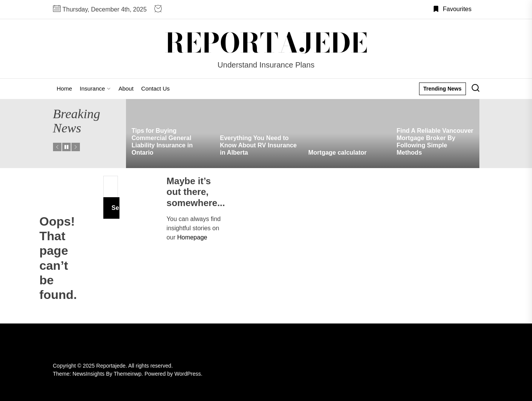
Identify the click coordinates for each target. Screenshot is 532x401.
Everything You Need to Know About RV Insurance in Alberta (259, 145)
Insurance (95, 88)
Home (65, 88)
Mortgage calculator (338, 153)
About (126, 88)
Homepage (192, 237)
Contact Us (156, 88)
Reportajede (266, 43)
